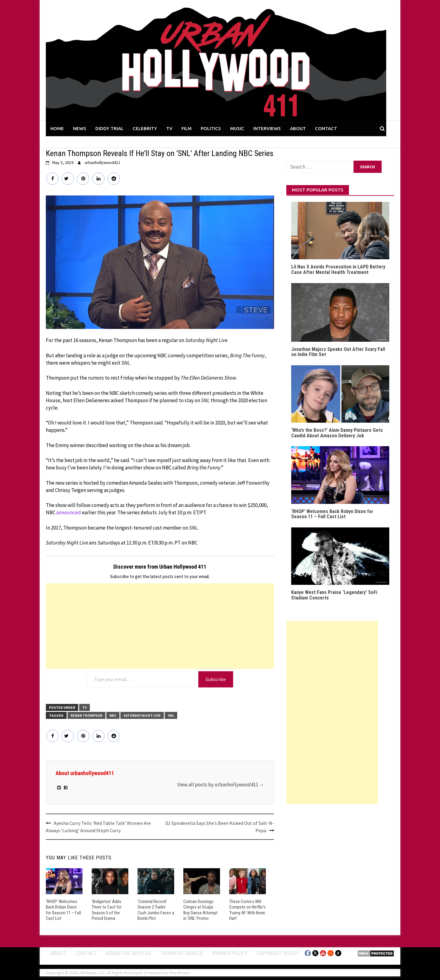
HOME (57, 128)
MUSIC (237, 128)
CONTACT (326, 128)
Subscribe (216, 679)
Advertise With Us (129, 953)
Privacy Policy (230, 953)
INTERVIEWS (267, 128)
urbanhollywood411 (103, 162)
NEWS (80, 128)
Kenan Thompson (86, 715)
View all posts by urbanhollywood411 (221, 785)
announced (69, 512)
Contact (86, 953)
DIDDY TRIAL (109, 128)
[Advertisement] (160, 626)
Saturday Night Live (142, 715)
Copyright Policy (278, 953)
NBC (113, 715)
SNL (171, 715)
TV (169, 128)
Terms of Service (182, 953)
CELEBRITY (145, 128)
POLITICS (211, 128)
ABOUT (298, 128)
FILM (187, 128)
